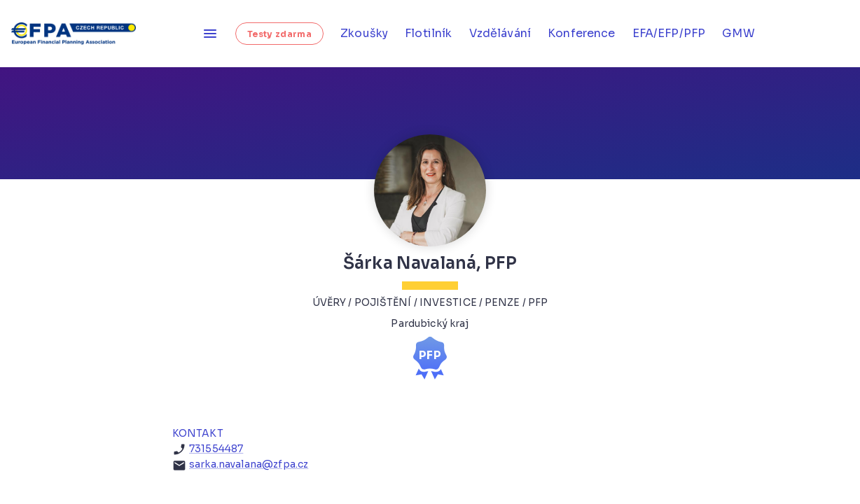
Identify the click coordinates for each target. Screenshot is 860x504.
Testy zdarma (279, 34)
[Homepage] (78, 34)
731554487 (216, 449)
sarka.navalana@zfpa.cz (249, 464)
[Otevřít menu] (210, 34)
